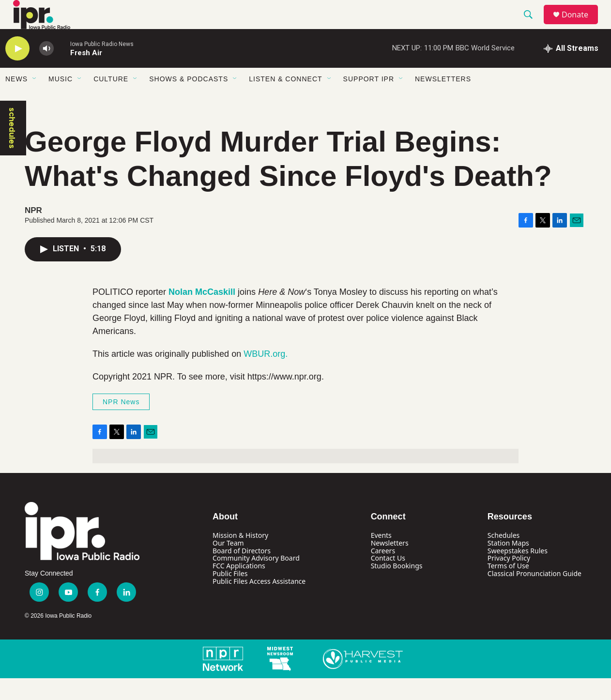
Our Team (228, 565)
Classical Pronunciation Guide (535, 595)
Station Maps (508, 565)
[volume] (46, 70)
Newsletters (443, 101)
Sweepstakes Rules (518, 572)
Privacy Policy (509, 580)
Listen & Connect (285, 101)
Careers (383, 572)
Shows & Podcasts (189, 101)
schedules (12, 150)
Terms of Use (508, 587)
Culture (111, 101)
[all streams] (571, 70)
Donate (581, 25)
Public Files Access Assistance (259, 603)
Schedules (504, 557)
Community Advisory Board (256, 580)
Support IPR (369, 101)
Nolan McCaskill (202, 314)
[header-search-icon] (533, 26)
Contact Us (388, 580)
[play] (17, 70)
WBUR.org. (266, 376)
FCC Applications (239, 587)
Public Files (230, 595)
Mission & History (240, 557)
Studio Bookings (397, 587)
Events (381, 557)
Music (61, 101)
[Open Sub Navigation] (35, 101)
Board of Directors (242, 572)
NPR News (121, 424)
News (16, 101)
